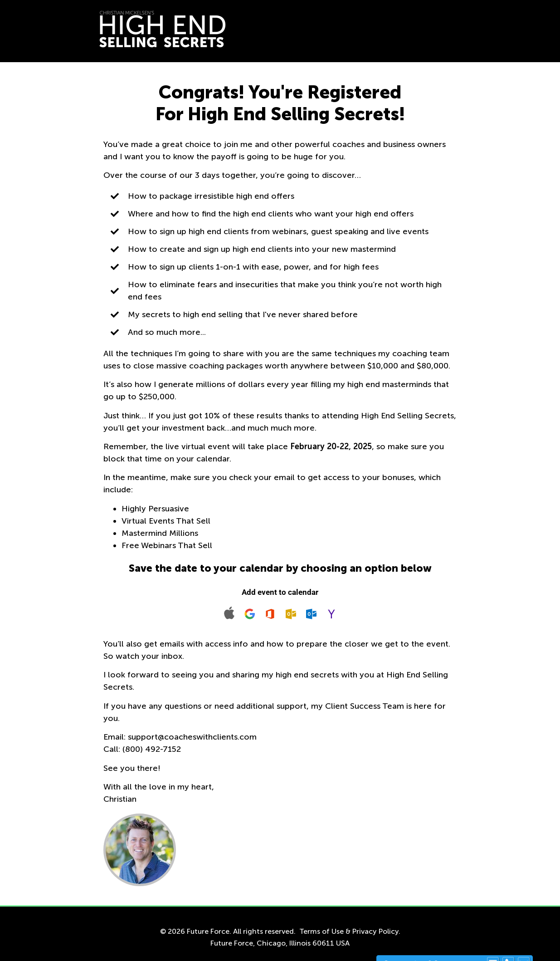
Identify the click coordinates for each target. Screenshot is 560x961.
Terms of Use (321, 931)
